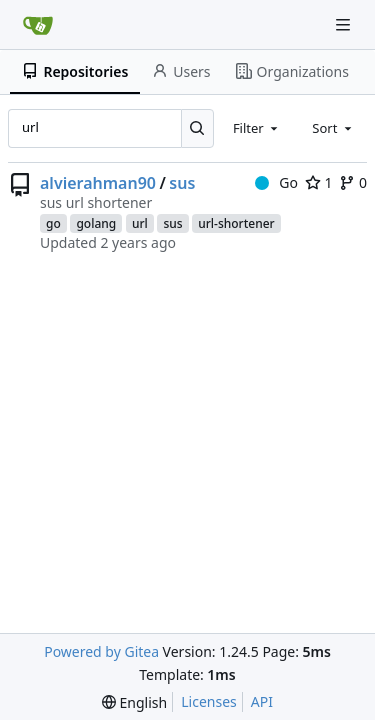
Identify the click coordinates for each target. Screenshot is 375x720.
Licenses (209, 701)
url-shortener (236, 223)
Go (276, 182)
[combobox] (257, 128)
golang (96, 223)
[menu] (134, 702)
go (53, 223)
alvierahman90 (98, 183)
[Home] (38, 25)
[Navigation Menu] (345, 24)
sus (182, 183)
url (140, 223)
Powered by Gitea (101, 651)
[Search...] (197, 128)
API (262, 701)
